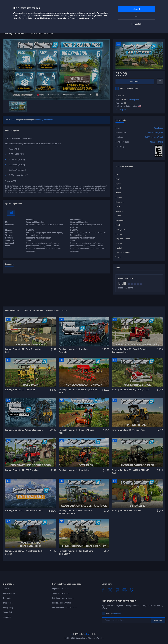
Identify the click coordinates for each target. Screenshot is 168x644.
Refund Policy (8, 612)
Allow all (137, 9)
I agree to (113, 614)
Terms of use (8, 603)
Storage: (9, 235)
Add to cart (135, 82)
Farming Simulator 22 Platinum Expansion (24, 430)
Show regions (121, 110)
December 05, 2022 (155, 133)
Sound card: (10, 240)
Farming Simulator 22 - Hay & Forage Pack (130, 390)
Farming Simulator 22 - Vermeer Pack (128, 430)
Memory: (9, 230)
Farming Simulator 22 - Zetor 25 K (127, 511)
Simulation (159, 128)
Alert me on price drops (129, 88)
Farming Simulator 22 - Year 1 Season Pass (24, 511)
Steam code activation (61, 593)
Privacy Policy (8, 608)
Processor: (10, 225)
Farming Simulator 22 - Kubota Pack (75, 470)
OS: (6, 222)
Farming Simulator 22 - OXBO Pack (20, 390)
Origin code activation (61, 589)
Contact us (7, 617)
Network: (9, 238)
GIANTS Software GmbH (154, 137)
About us (6, 589)
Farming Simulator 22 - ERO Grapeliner (22, 470)
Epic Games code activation (63, 598)
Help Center (7, 598)
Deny (136, 17)
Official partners (9, 593)
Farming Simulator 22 (44, 120)
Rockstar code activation (62, 603)
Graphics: (9, 233)
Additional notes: (10, 244)
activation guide (132, 100)
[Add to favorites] (160, 82)
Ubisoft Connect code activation (65, 608)
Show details (136, 24)
